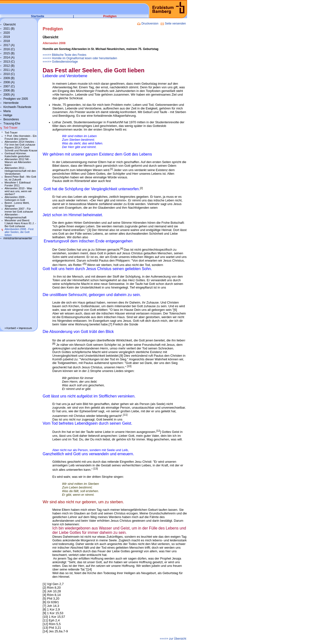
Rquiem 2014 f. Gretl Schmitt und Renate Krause (21, 149)
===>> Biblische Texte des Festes (64, 55)
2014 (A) (9, 58)
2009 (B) (9, 78)
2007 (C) (9, 86)
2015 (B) (9, 53)
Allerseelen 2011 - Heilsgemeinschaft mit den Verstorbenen (20, 171)
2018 (7, 41)
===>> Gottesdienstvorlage (60, 62)
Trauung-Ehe (12, 124)
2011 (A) (9, 70)
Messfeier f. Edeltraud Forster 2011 (18, 184)
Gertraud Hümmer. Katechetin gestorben (17, 155)
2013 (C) (9, 62)
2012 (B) (9, 66)
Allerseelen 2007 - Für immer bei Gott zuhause (19, 210)
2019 (7, 37)
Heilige (8, 115)
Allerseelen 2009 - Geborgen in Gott (15, 198)
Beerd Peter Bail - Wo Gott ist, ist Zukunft (20, 178)
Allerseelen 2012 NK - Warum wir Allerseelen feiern (18, 162)
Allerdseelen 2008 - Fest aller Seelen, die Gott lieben (19, 232)
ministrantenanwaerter (18, 238)
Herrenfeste (11, 103)
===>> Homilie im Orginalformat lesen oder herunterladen (80, 58)
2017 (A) (9, 45)
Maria (7, 111)
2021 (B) (9, 29)
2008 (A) (9, 82)
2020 (7, 33)
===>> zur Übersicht (173, 639)
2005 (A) (9, 95)
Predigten (110, 16)
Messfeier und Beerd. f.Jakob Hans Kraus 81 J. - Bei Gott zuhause (20, 223)
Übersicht (10, 25)
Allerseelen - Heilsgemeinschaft (16, 216)
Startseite (38, 16)
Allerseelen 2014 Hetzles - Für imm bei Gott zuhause (20, 143)
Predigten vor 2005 (16, 99)
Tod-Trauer (10, 128)
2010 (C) (9, 74)
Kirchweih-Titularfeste (17, 107)
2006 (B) (9, 91)
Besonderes (11, 119)
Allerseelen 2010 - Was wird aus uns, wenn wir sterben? (18, 191)
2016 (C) (9, 49)
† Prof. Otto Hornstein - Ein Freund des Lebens (21, 137)
